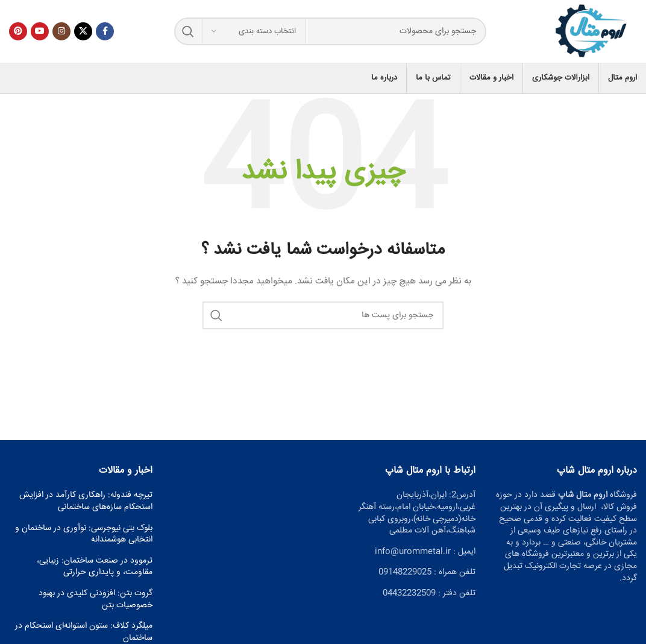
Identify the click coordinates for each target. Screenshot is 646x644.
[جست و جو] (330, 31)
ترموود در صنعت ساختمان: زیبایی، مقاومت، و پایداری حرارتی (95, 567)
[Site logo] (592, 32)
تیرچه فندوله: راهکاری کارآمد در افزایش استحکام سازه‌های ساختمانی (86, 501)
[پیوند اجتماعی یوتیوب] (40, 31)
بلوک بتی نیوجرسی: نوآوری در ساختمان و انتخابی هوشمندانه (84, 535)
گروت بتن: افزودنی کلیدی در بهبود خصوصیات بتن (96, 600)
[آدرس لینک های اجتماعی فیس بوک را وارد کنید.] (105, 31)
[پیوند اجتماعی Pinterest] (18, 31)
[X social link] (83, 31)
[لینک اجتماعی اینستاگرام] (61, 31)
